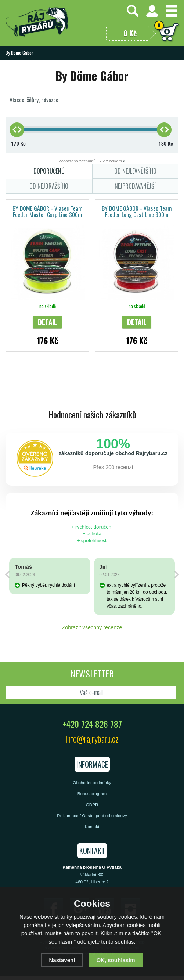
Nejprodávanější (135, 186)
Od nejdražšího (49, 186)
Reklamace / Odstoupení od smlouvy (92, 816)
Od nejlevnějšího (135, 171)
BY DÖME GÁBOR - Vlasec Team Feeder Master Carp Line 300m (48, 211)
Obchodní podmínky (92, 782)
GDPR (92, 804)
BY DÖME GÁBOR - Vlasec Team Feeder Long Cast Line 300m (137, 211)
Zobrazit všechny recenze (92, 627)
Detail (48, 322)
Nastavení (62, 960)
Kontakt (92, 827)
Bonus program (92, 793)
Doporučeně (49, 171)
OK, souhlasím (116, 960)
